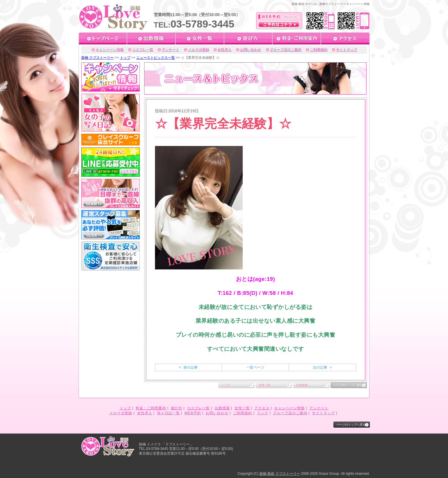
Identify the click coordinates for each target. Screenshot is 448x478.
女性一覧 (264, 385)
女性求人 (225, 50)
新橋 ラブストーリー (98, 58)
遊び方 (176, 408)
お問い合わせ (251, 50)
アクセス (262, 408)
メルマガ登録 (199, 50)
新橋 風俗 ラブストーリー (280, 474)
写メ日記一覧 (168, 413)
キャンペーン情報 (110, 50)
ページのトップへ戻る (348, 385)
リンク (263, 413)
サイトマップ (347, 50)
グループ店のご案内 (286, 50)
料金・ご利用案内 (151, 408)
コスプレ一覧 (143, 50)
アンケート (170, 50)
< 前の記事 (188, 367)
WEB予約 (193, 413)
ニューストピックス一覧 (156, 58)
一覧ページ (255, 367)
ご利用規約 (319, 50)
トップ (125, 58)
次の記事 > (322, 367)
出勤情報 (302, 385)
